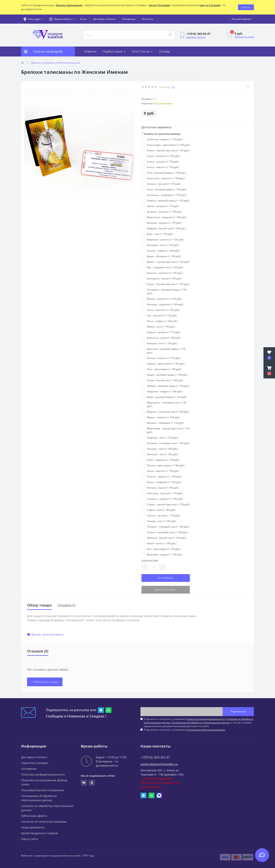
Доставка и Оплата (104, 19)
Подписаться (238, 711)
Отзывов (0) (66, 605)
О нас (83, 19)
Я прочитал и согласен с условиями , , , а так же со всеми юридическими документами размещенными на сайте (198, 723)
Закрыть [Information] (246, 7)
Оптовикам (129, 19)
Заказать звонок (196, 37)
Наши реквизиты (33, 827)
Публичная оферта (34, 816)
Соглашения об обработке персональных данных (201, 723)
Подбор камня (114, 51)
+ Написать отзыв (45, 682)
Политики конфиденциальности (206, 719)
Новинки (90, 51)
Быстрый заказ (166, 590)
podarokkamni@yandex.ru (159, 764)
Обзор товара (39, 605)
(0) (173, 87)
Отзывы (165, 51)
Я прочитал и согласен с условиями (184, 730)
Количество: (150, 560)
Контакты (148, 19)
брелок (36, 634)
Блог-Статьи (142, 51)
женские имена (53, 634)
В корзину (166, 578)
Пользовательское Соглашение (42, 790)
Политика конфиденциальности (43, 774)
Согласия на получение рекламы (206, 730)
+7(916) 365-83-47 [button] (155, 757)
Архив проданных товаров (39, 833)
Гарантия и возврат (35, 763)
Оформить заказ (244, 37)
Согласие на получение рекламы (44, 822)
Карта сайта (29, 839)
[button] (62, 19)
